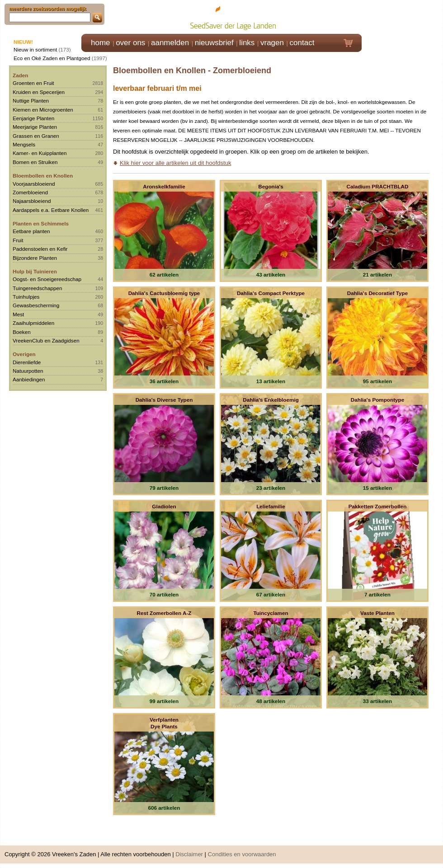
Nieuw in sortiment (35, 49)
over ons (130, 43)
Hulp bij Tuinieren (35, 271)
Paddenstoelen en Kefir (40, 249)
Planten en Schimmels (41, 223)
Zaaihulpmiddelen (33, 323)
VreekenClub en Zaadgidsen (46, 340)
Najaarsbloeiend (32, 201)
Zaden (20, 75)
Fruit (18, 240)
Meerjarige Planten (35, 127)
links (247, 43)
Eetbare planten (31, 231)
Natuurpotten (28, 371)
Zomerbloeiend (30, 192)
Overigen (24, 354)
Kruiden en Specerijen (39, 92)
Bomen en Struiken (35, 162)
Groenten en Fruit (33, 83)
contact (302, 43)
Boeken (22, 332)
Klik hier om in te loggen (403, 16)
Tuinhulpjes (26, 297)
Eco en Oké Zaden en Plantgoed (52, 58)
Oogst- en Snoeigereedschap (47, 279)
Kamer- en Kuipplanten (40, 153)
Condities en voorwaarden (242, 854)
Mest (18, 314)
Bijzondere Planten (35, 258)
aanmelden (170, 43)
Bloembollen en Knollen (43, 176)
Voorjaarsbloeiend (34, 184)
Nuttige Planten (31, 101)
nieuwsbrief (214, 43)
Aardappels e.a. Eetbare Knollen (51, 210)
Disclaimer (189, 854)
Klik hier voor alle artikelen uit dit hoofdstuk (175, 163)
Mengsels (24, 144)
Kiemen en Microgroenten (43, 110)
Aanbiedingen (29, 379)
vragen (272, 43)
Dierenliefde (27, 362)
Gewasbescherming (36, 305)
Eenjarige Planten (33, 118)
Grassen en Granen (36, 136)
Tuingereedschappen (37, 288)
